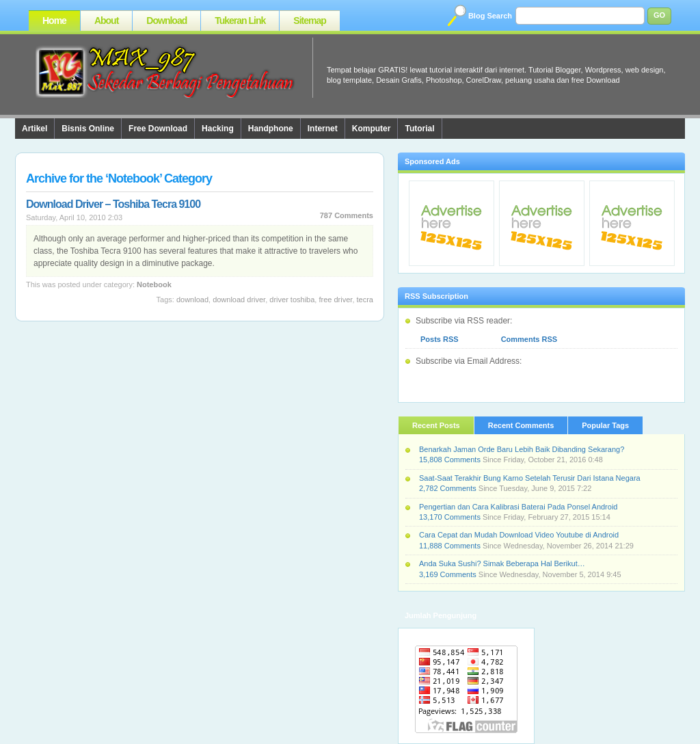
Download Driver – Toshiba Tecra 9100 (113, 204)
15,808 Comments (450, 460)
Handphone (271, 129)
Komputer (372, 129)
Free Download (158, 129)
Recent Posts (436, 425)
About (106, 21)
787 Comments (347, 215)
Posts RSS (440, 339)
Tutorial (419, 129)
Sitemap (309, 21)
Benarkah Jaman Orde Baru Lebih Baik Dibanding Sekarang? (522, 449)
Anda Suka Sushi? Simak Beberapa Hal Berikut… (502, 563)
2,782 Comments (448, 488)
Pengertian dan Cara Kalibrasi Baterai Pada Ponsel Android (518, 507)
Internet (323, 129)
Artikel (35, 129)
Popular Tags (605, 425)
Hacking (218, 129)
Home (54, 21)
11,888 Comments (450, 546)
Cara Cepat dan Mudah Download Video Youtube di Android (519, 535)
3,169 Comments (448, 574)
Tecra (365, 300)
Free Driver (335, 300)
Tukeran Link (240, 21)
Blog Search (490, 16)
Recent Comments (521, 425)
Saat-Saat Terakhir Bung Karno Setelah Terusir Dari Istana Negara (530, 478)
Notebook (154, 284)
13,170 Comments (450, 517)
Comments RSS (529, 339)
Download (166, 21)
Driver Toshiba (292, 300)
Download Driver (239, 300)
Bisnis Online (88, 129)
